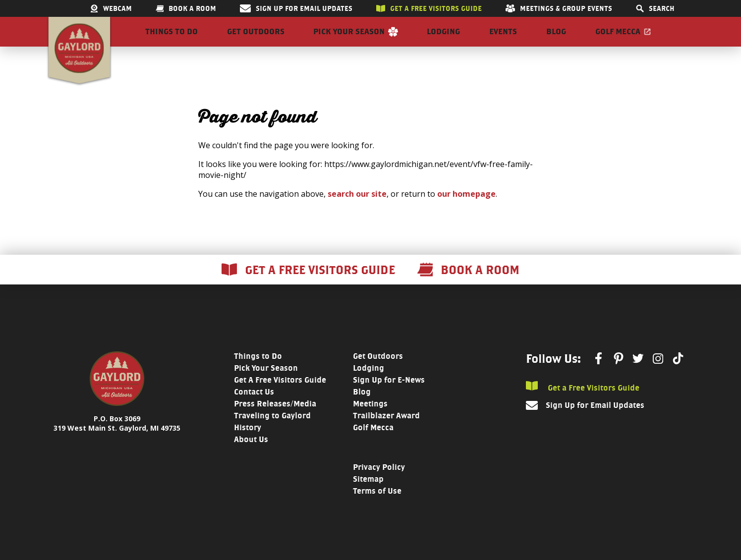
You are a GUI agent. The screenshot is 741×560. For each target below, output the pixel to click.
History (248, 445)
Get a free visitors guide (429, 8)
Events (503, 40)
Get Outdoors (256, 40)
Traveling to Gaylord (272, 433)
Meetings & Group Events (559, 8)
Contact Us (254, 410)
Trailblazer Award (386, 433)
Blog (556, 40)
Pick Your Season (349, 40)
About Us (251, 457)
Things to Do (171, 40)
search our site (357, 212)
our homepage (466, 212)
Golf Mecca (618, 40)
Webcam (111, 8)
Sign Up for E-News (389, 398)
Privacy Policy (379, 485)
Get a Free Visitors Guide (583, 405)
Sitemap (368, 497)
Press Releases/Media (275, 421)
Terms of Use (377, 509)
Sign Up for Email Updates (296, 8)
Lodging (443, 40)
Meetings (370, 421)
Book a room (186, 8)
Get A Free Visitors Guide (280, 398)
